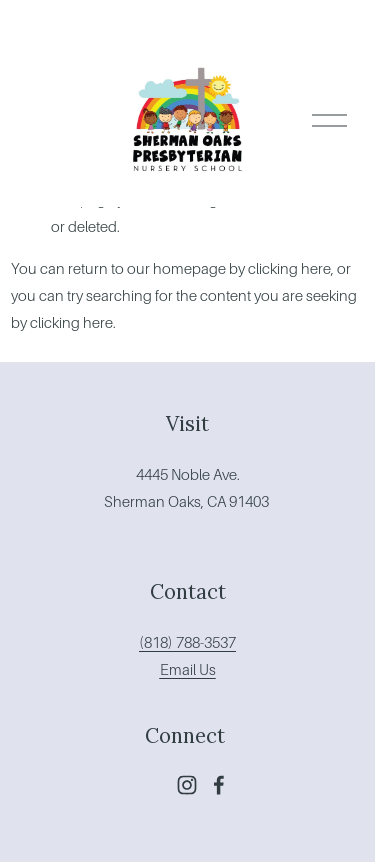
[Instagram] (187, 785)
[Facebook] (219, 785)
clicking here (289, 269)
